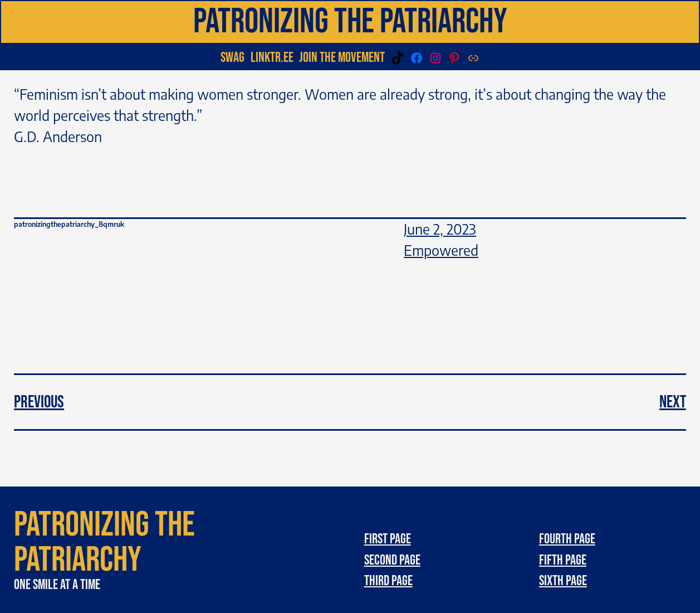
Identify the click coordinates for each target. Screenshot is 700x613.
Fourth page (567, 539)
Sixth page (563, 581)
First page (388, 539)
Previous (39, 402)
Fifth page (563, 560)
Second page (392, 560)
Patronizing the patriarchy (350, 22)
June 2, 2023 (440, 229)
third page (388, 581)
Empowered (441, 250)
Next (673, 402)
